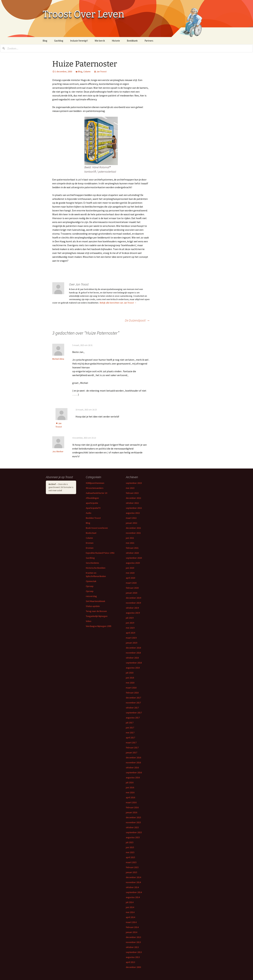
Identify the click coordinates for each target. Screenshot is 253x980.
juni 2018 (130, 678)
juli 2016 (130, 782)
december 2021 (133, 528)
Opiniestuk (91, 581)
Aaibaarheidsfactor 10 (96, 493)
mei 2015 (130, 852)
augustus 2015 (133, 837)
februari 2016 (132, 807)
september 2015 (134, 832)
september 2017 (134, 713)
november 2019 (133, 603)
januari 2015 (132, 872)
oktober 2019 (132, 608)
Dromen (90, 543)
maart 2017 (131, 743)
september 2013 (134, 952)
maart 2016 (131, 802)
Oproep (90, 586)
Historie (116, 41)
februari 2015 (132, 867)
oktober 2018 (132, 658)
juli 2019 (130, 618)
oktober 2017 (132, 708)
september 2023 (134, 483)
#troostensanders (95, 488)
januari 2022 (132, 523)
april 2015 (130, 857)
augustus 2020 (133, 563)
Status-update (93, 606)
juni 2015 (130, 847)
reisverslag (91, 596)
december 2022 (133, 498)
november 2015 (133, 822)
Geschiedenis (92, 563)
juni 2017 (130, 728)
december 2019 (133, 598)
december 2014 (133, 877)
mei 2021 (130, 543)
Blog (45, 41)
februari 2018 (132, 693)
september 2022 (134, 508)
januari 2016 (132, 812)
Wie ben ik (100, 41)
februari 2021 (132, 548)
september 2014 (134, 892)
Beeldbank (132, 41)
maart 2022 (131, 518)
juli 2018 (130, 673)
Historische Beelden (96, 568)
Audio (89, 513)
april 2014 (130, 917)
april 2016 (130, 797)
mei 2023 (130, 488)
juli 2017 (130, 723)
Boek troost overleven (97, 528)
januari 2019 (132, 643)
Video (89, 621)
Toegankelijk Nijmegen (97, 616)
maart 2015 (131, 862)
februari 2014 (132, 927)
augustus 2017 (133, 718)
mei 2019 (130, 628)
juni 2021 (130, 538)
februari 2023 (132, 493)
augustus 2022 (133, 513)
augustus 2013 (133, 957)
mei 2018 (130, 683)
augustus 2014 (133, 897)
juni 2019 (130, 623)
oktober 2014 (132, 887)
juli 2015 (130, 842)
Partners (149, 41)
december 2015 (133, 817)
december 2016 (133, 757)
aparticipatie (92, 503)
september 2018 (134, 663)
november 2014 (133, 882)
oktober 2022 (132, 503)
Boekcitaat (91, 533)
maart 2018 (131, 688)
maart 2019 (131, 638)
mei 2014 (130, 912)
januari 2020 (132, 593)
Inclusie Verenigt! (79, 41)
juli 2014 (130, 902)
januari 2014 (132, 932)
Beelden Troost (93, 518)
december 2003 (133, 967)
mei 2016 (130, 792)
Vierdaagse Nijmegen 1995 (99, 626)
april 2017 (130, 738)
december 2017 (133, 698)
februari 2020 (132, 588)
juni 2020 (130, 568)
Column (87, 71)
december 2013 (133, 937)
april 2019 (130, 633)
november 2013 (133, 942)
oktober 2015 (132, 827)
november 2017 (133, 703)
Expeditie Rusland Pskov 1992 (100, 553)
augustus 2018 (133, 668)
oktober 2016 (132, 767)
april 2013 (130, 962)
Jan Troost (101, 71)
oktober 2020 (132, 553)
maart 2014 (131, 922)
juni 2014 (130, 907)
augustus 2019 (133, 613)
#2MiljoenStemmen (95, 483)
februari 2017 (132, 748)
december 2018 (133, 648)
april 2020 (130, 578)
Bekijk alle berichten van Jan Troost (118, 303)
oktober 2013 (132, 947)
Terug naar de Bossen (96, 611)
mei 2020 (130, 573)
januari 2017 (132, 753)
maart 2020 (131, 583)
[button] (101, 141)
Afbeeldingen (92, 498)
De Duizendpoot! (137, 320)
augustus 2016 (133, 777)
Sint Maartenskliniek (96, 601)
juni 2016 (130, 787)
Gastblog (59, 41)
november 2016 (133, 762)
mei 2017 (130, 733)
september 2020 (134, 558)
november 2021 (133, 533)
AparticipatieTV (93, 508)
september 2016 (134, 772)
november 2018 (133, 653)
